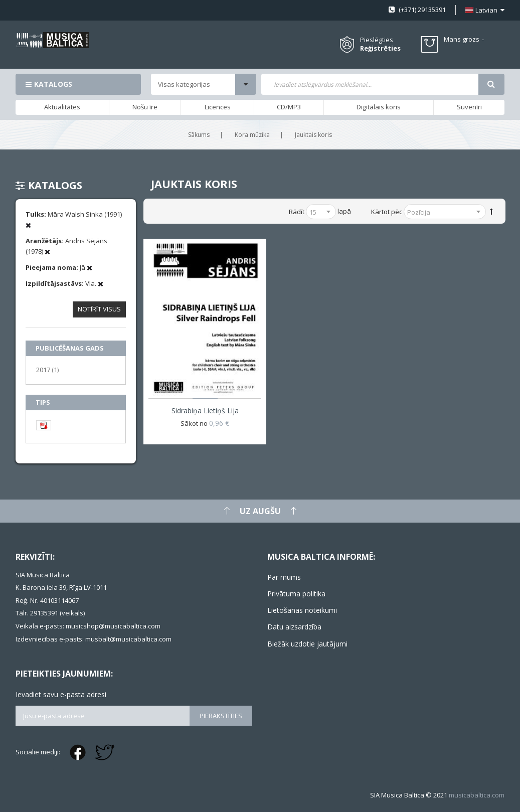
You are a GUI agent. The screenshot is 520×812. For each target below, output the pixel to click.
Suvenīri (469, 107)
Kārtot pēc (387, 212)
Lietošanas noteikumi (302, 610)
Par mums (284, 577)
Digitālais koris (379, 107)
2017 (47, 369)
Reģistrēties (380, 48)
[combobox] (370, 84)
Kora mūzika (252, 135)
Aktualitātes (62, 107)
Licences (218, 107)
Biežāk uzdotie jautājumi (307, 644)
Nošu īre (145, 107)
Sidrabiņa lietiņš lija (205, 411)
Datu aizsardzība (294, 627)
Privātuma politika (296, 594)
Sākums (199, 135)
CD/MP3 (289, 107)
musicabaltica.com (477, 795)
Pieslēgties (377, 40)
